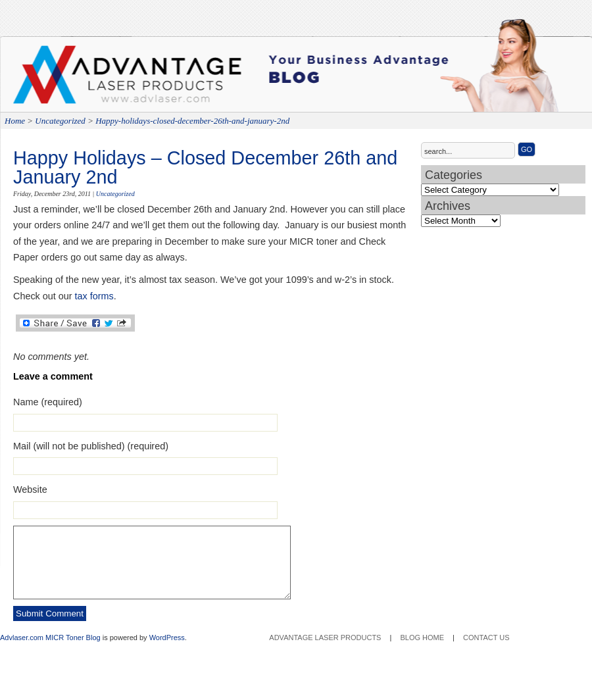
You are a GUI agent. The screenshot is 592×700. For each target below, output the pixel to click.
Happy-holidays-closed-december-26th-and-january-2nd (192, 121)
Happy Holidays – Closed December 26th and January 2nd (205, 167)
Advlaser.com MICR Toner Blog (50, 637)
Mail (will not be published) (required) (91, 446)
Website (30, 489)
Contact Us (486, 637)
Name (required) (48, 402)
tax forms (94, 296)
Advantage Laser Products (66, 79)
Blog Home (422, 637)
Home (15, 121)
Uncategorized (60, 121)
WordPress (167, 637)
